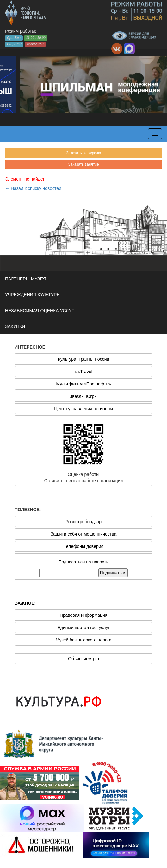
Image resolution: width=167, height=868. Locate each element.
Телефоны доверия (83, 546)
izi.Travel (83, 372)
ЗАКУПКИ (15, 326)
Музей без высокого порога (84, 640)
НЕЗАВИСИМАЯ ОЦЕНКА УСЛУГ (40, 311)
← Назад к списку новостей (33, 188)
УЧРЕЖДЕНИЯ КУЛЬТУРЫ (33, 295)
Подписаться (113, 573)
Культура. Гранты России (84, 359)
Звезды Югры (84, 396)
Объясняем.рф (83, 659)
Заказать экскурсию (83, 153)
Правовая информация (84, 615)
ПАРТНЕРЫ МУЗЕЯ (26, 279)
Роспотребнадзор (83, 522)
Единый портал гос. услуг (83, 628)
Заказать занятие (83, 164)
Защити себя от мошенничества (84, 534)
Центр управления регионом (83, 409)
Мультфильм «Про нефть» (83, 384)
